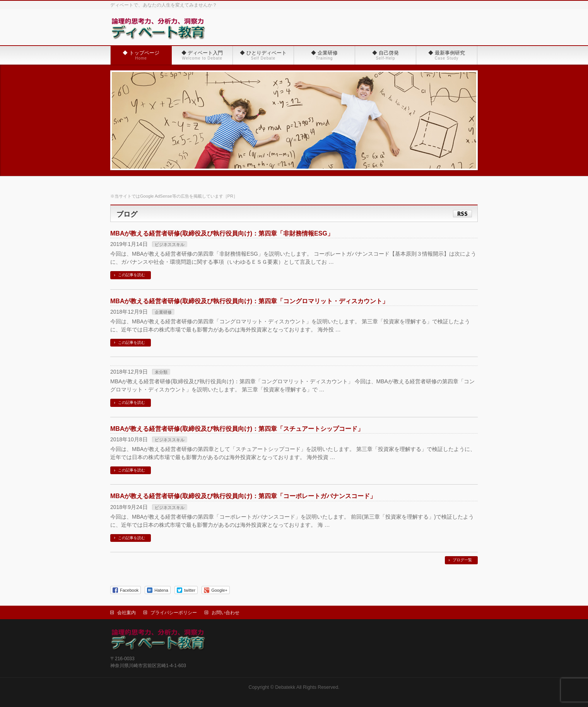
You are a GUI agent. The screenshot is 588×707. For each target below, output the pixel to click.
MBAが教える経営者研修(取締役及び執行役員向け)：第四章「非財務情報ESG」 (222, 233)
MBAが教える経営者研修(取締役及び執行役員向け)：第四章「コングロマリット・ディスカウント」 (249, 301)
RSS (462, 214)
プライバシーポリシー (174, 613)
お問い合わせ (226, 613)
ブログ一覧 (462, 560)
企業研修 (163, 312)
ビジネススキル (170, 244)
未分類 (161, 372)
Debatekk (285, 687)
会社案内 (126, 613)
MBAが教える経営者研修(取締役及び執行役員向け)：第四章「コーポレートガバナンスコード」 (243, 496)
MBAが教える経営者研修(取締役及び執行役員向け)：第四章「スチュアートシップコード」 (237, 429)
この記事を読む (132, 275)
